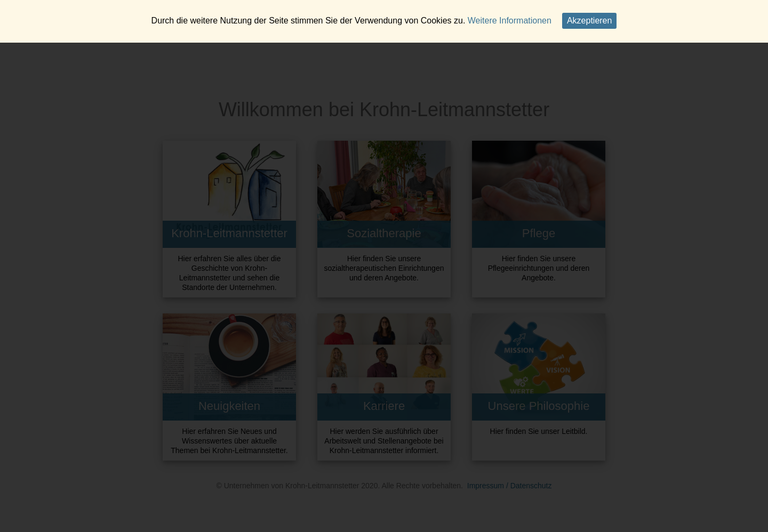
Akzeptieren (590, 21)
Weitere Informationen (510, 21)
